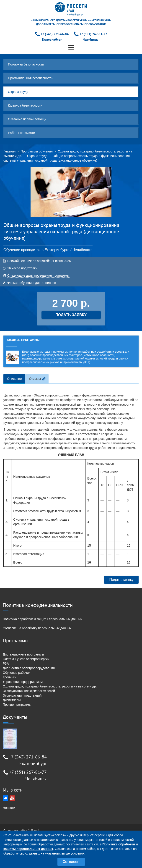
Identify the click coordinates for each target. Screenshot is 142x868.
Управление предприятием (23, 682)
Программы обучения (37, 151)
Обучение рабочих (17, 673)
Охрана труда (18, 92)
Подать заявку (121, 580)
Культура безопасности (25, 105)
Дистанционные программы (23, 654)
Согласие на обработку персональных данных (37, 628)
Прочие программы (17, 705)
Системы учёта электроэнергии (26, 659)
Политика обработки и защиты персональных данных (43, 619)
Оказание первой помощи (27, 119)
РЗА (6, 663)
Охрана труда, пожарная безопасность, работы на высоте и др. (50, 686)
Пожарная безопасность (26, 64)
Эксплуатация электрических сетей (29, 691)
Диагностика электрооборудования (29, 668)
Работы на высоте (21, 133)
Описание (14, 379)
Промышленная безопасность (30, 78)
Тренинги (10, 677)
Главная (9, 151)
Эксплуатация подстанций (22, 695)
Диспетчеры (12, 700)
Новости (9, 808)
